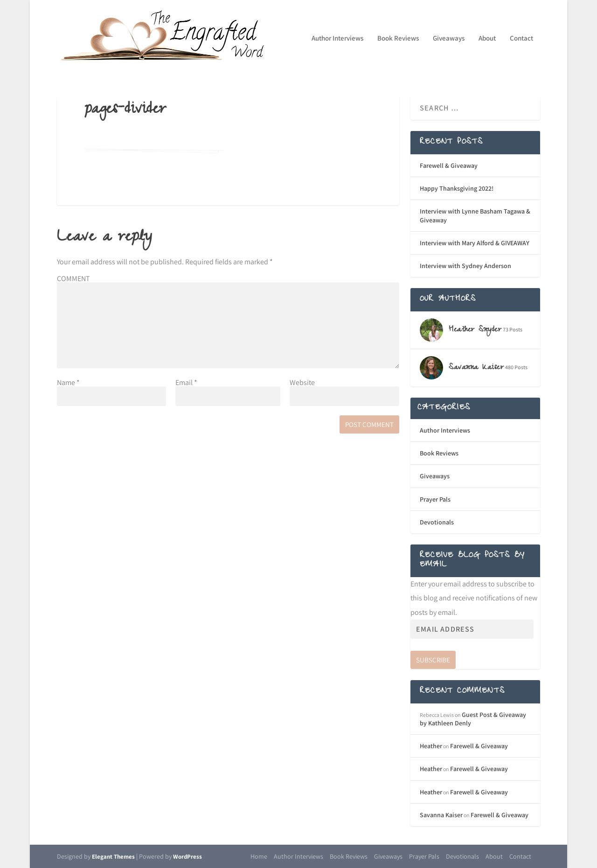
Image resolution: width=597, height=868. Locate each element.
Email (186, 382)
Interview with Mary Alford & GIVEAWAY (475, 243)
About (487, 38)
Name (68, 382)
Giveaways (449, 38)
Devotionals (437, 522)
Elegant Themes (113, 857)
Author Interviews (337, 38)
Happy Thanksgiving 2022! (457, 188)
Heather (431, 746)
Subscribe (433, 660)
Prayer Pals (435, 499)
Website (302, 382)
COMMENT (73, 279)
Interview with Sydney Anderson (465, 266)
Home (259, 856)
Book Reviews (398, 38)
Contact (521, 38)
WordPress (187, 857)
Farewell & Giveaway (449, 165)
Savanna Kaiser (441, 815)
